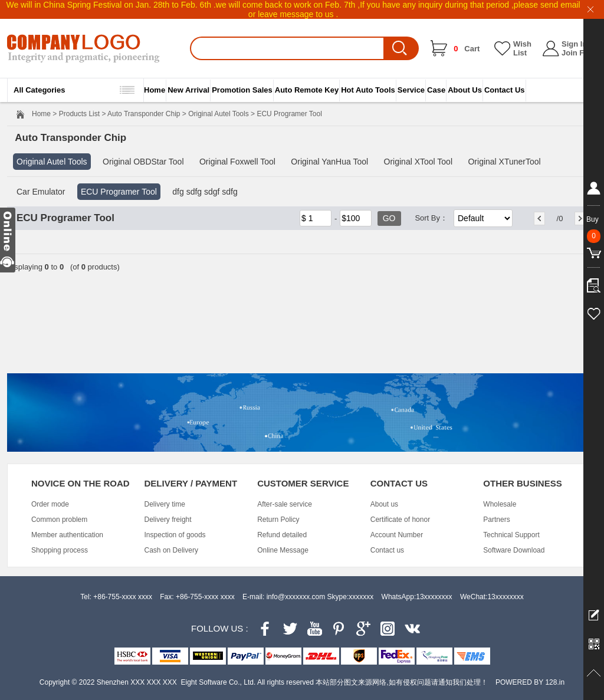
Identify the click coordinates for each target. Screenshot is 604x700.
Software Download (514, 550)
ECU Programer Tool (119, 192)
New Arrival (188, 90)
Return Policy (278, 520)
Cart (467, 49)
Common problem (59, 520)
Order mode (50, 504)
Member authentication (67, 535)
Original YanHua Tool (329, 162)
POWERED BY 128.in (530, 682)
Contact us (387, 550)
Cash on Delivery (171, 550)
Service (411, 90)
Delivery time (165, 504)
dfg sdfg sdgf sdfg (205, 192)
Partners (496, 520)
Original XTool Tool (418, 162)
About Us (465, 90)
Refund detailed (282, 535)
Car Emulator (41, 192)
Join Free (579, 53)
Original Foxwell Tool (237, 162)
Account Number (397, 535)
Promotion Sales (242, 90)
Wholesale (500, 504)
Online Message (283, 550)
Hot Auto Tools (368, 90)
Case (436, 90)
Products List (79, 114)
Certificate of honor (400, 520)
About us (384, 504)
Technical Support (511, 535)
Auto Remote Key (307, 90)
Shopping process (60, 550)
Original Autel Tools (219, 114)
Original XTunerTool (504, 162)
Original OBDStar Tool (143, 162)
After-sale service (285, 504)
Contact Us (505, 90)
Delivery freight (168, 520)
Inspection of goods (175, 535)
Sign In (574, 44)
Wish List (522, 48)
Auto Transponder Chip (144, 114)
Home (155, 90)
